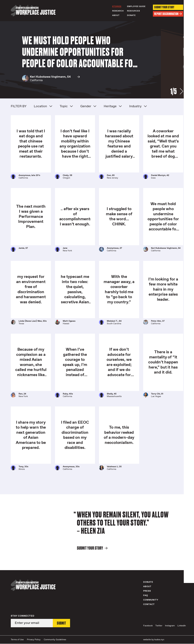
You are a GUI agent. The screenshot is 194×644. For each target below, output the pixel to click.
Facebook (148, 626)
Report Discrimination (168, 14)
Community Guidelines (55, 640)
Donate (131, 16)
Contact (149, 605)
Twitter (159, 626)
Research (118, 11)
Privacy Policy (34, 640)
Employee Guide (136, 7)
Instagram (170, 626)
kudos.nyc (159, 640)
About (116, 16)
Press (147, 591)
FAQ (146, 596)
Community (151, 600)
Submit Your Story (164, 7)
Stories (117, 7)
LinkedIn (182, 626)
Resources (134, 11)
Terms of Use (17, 640)
